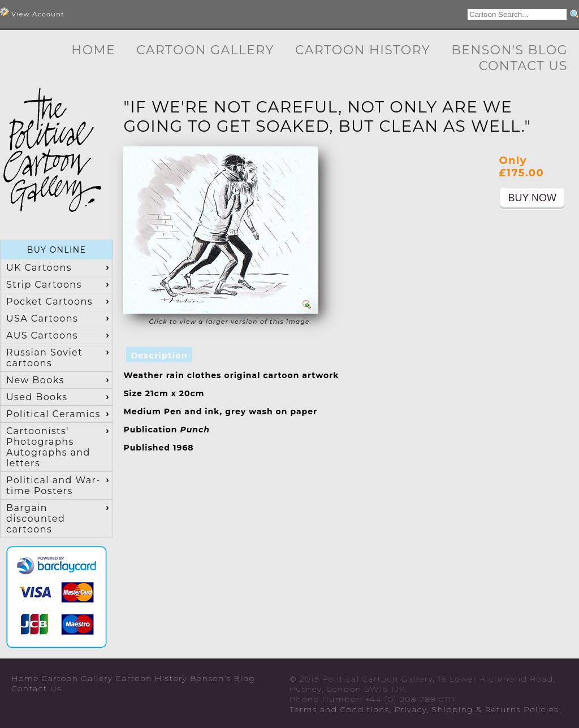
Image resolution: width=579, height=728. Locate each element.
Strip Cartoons (44, 285)
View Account (32, 13)
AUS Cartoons (42, 335)
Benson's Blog (509, 50)
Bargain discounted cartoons (36, 519)
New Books (35, 380)
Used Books (37, 397)
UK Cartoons (39, 268)
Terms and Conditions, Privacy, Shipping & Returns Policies (424, 709)
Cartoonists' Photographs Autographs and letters (48, 447)
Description (159, 356)
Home (93, 50)
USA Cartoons (42, 318)
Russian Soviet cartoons (44, 358)
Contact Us (523, 66)
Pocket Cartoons (49, 302)
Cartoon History (363, 50)
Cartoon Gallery (205, 50)
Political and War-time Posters (53, 486)
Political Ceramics (53, 414)
